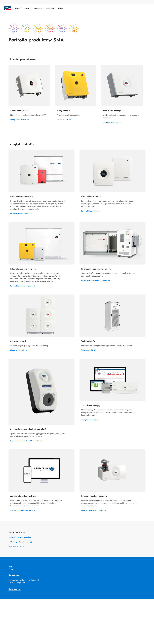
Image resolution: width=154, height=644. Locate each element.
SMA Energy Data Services (19, 542)
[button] (145, 2)
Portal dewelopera (15, 546)
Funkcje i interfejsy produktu (20, 537)
